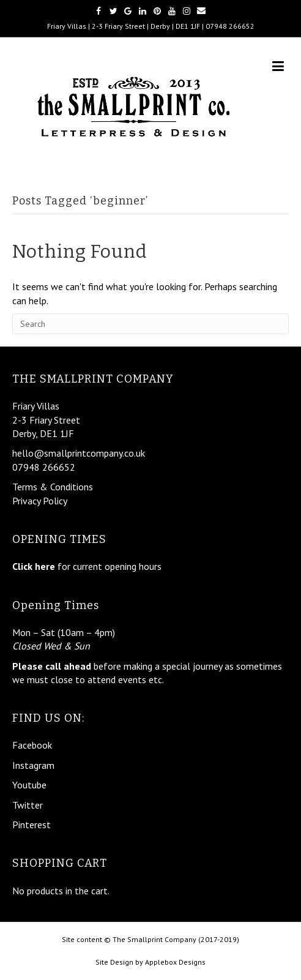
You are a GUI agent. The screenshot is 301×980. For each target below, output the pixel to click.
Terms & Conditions (53, 487)
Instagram (33, 765)
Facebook (32, 745)
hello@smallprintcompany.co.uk (79, 453)
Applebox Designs (175, 962)
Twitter (28, 805)
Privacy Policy (40, 501)
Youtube (29, 785)
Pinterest (32, 825)
